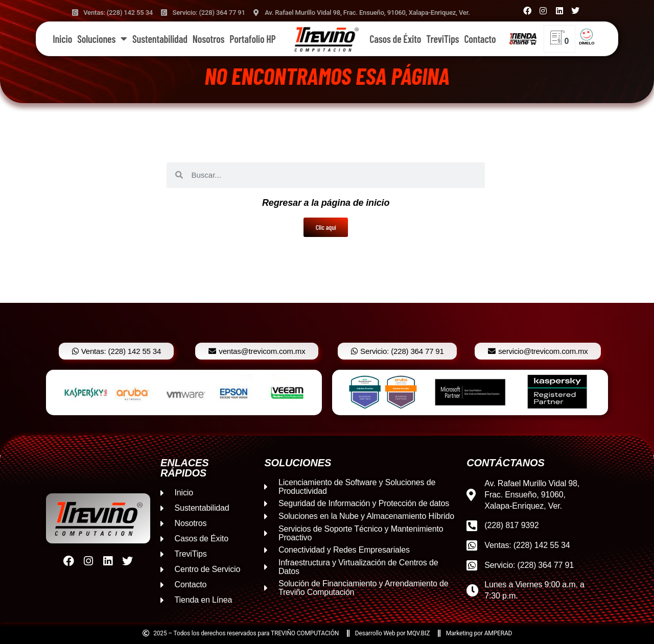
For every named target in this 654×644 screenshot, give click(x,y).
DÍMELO (587, 43)
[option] (184, 392)
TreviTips (442, 39)
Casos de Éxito (395, 39)
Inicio (62, 39)
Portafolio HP (252, 39)
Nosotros (208, 39)
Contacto (480, 39)
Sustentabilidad (160, 39)
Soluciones (102, 39)
